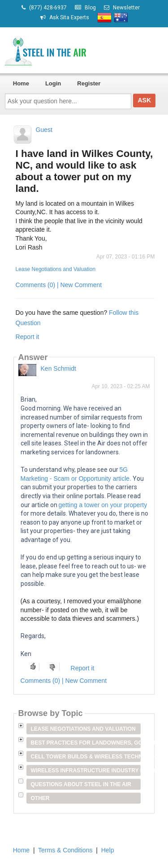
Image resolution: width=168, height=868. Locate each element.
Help (108, 850)
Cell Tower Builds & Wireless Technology (86, 757)
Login (53, 83)
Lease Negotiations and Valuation (56, 269)
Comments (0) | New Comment (59, 285)
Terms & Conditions (65, 850)
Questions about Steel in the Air (81, 784)
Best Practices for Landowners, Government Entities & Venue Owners (86, 743)
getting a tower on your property (103, 505)
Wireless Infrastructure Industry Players (86, 771)
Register (89, 83)
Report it (28, 337)
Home (21, 83)
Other (40, 798)
